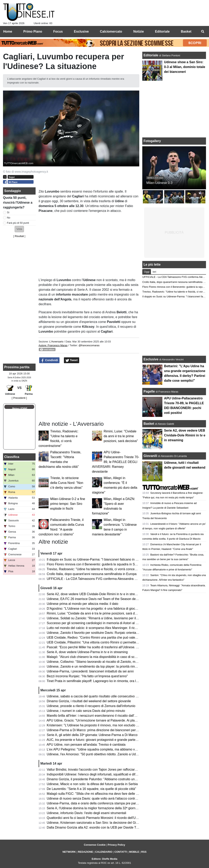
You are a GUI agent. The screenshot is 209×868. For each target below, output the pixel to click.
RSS (144, 852)
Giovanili (150, 456)
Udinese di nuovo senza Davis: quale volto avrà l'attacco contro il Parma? (99, 798)
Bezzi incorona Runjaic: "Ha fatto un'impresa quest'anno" (87, 676)
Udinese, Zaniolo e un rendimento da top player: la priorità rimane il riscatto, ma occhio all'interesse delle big (124, 666)
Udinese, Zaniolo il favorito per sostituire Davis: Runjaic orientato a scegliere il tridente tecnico (114, 633)
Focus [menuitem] (58, 31)
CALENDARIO (104, 852)
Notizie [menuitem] (138, 31)
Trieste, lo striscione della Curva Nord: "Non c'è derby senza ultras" (67, 483)
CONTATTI (121, 852)
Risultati (19, 236)
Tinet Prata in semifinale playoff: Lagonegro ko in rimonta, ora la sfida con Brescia (105, 681)
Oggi (147, 272)
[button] (19, 229)
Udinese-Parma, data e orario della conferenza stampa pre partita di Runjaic (101, 803)
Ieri (154, 272)
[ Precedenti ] (19, 398)
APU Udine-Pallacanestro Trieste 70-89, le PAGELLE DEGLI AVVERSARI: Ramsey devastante (116, 462)
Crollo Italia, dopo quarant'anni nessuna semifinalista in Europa (92, 574)
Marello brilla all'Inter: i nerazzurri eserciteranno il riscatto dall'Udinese (96, 716)
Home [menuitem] (8, 31)
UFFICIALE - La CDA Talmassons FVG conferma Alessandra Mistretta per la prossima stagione (115, 579)
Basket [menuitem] (186, 31)
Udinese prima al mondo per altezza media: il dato (83, 604)
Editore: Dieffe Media (104, 859)
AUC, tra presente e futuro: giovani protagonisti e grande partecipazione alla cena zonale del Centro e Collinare (126, 740)
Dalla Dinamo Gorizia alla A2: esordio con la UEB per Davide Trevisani (97, 827)
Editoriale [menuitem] (162, 31)
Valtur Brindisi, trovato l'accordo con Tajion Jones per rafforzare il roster (97, 770)
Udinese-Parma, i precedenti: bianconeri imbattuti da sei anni (90, 671)
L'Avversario (56, 342)
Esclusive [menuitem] (81, 31)
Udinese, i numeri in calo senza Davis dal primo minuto (86, 711)
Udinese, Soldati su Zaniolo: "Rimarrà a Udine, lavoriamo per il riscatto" (98, 618)
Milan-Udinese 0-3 (159, 183)
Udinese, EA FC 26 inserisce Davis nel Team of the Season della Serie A (99, 599)
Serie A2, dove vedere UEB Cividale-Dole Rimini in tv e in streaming (95, 594)
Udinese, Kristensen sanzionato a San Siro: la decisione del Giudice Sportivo (102, 823)
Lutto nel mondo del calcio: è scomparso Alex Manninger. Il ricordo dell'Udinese (103, 628)
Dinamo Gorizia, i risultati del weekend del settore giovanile (89, 701)
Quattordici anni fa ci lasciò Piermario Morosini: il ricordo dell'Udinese (96, 818)
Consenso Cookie (95, 845)
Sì (8, 212)
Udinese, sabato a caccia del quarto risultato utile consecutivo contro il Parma (102, 696)
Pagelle (149, 391)
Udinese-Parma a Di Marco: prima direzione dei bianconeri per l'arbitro (97, 730)
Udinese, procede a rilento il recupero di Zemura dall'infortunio (91, 706)
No (9, 218)
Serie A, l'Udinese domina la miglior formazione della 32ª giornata (93, 808)
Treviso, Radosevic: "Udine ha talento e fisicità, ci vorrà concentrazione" (98, 569)
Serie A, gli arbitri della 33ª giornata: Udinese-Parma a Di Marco (92, 735)
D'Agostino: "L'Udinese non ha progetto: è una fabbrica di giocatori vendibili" (101, 609)
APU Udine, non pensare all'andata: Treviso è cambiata (86, 745)
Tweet (72, 360)
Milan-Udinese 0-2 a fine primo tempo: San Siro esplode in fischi (68, 504)
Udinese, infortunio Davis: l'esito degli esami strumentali (87, 813)
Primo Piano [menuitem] (33, 31)
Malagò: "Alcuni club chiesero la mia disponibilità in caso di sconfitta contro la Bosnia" (108, 657)
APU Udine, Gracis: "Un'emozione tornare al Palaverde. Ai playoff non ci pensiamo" (106, 720)
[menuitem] (203, 32)
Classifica (12, 457)
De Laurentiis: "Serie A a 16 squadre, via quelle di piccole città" (92, 789)
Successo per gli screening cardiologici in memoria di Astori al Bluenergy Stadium (105, 623)
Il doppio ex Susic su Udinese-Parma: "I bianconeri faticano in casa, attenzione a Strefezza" (112, 559)
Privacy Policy (116, 845)
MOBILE (134, 852)
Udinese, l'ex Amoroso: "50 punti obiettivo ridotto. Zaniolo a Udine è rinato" (100, 754)
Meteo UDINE (20, 408)
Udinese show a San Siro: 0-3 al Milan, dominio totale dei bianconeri (184, 67)
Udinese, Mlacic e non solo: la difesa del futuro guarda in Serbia (92, 784)
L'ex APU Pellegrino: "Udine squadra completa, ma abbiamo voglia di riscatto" (102, 749)
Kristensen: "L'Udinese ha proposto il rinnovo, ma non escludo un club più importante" (108, 725)
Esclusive (151, 359)
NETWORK (69, 852)
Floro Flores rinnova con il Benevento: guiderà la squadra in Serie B (95, 564)
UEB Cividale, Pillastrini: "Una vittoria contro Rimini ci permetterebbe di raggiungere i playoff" (113, 642)
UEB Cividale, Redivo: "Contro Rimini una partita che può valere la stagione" (101, 638)
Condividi (49, 360)
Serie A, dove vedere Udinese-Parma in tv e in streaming (87, 652)
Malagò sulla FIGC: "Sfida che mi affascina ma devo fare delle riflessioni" (99, 794)
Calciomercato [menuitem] (111, 31)
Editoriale (151, 55)
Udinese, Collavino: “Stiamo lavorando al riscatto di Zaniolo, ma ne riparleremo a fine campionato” (117, 662)
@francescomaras (89, 345)
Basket (149, 424)
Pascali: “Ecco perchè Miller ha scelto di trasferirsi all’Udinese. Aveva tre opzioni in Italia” (110, 647)
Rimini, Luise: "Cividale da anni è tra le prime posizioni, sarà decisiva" (121, 436)
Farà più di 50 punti (18, 223)
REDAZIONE (86, 852)
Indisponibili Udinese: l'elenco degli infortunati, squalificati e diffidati (94, 774)
